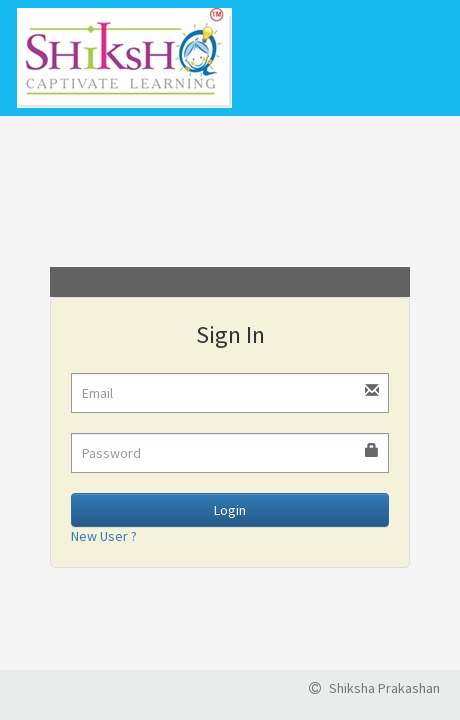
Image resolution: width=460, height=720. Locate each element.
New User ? (104, 536)
